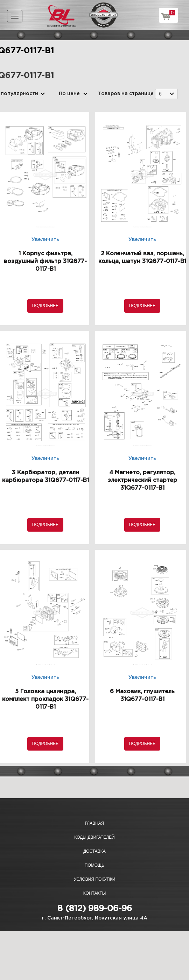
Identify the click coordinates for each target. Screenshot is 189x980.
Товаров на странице (126, 94)
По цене (69, 94)
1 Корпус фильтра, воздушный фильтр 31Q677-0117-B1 (45, 261)
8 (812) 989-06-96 (95, 909)
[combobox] (166, 94)
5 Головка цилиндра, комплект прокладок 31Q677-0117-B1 (45, 699)
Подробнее (45, 306)
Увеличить (45, 240)
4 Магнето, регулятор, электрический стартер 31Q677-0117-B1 (142, 480)
